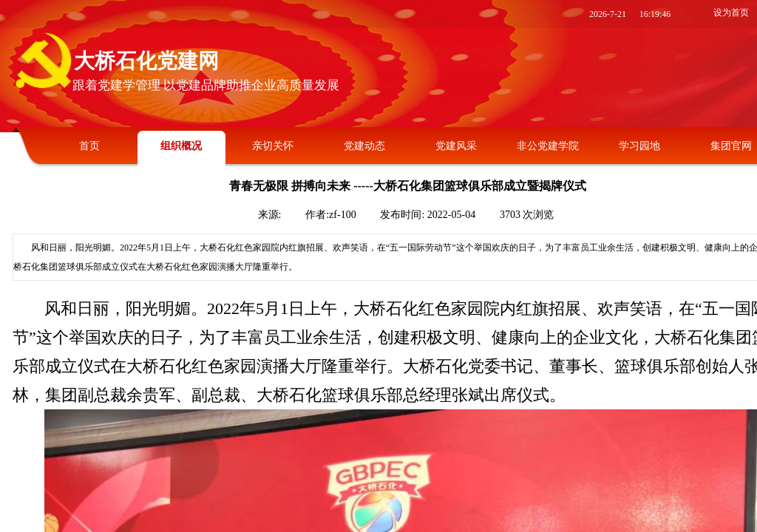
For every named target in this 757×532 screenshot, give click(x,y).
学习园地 (639, 146)
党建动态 (364, 146)
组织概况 (181, 146)
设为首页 (731, 13)
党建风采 (456, 146)
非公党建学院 (548, 146)
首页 (89, 146)
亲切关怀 (273, 146)
